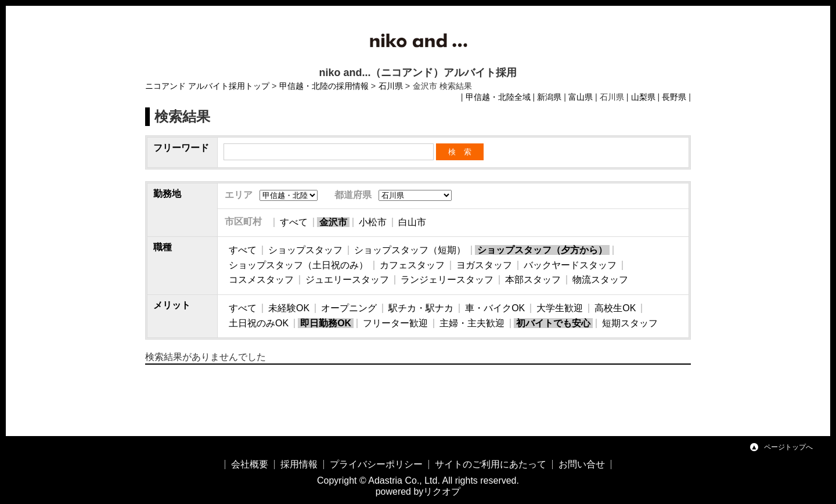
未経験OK (289, 308)
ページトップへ (788, 447)
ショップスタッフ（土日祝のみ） (298, 265)
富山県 (581, 97)
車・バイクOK (495, 308)
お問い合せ (582, 464)
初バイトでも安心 (553, 323)
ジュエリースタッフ (347, 280)
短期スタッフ (630, 323)
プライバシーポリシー (376, 464)
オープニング (349, 308)
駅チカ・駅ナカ (421, 308)
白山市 (412, 222)
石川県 (391, 86)
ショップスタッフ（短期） (410, 250)
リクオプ (442, 492)
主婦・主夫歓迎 (472, 323)
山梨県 (643, 97)
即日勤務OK (326, 323)
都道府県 (353, 195)
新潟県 (549, 97)
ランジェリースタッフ (447, 280)
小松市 (373, 222)
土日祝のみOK (259, 323)
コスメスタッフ (261, 280)
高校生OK (615, 308)
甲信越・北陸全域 (498, 97)
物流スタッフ (600, 280)
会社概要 (250, 464)
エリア (239, 195)
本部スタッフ (533, 280)
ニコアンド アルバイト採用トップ (207, 86)
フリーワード (181, 148)
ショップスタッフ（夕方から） (542, 250)
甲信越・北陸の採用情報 (324, 86)
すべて (294, 222)
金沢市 (333, 222)
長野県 (674, 97)
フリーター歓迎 (395, 323)
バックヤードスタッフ (570, 265)
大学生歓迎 (560, 308)
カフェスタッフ (412, 265)
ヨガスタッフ (484, 265)
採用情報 (299, 464)
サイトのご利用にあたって (491, 464)
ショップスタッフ (305, 250)
